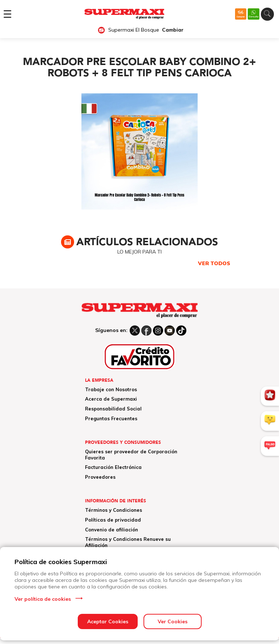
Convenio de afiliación (112, 530)
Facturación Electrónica (113, 467)
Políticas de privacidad (113, 520)
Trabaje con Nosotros (111, 389)
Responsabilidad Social (113, 409)
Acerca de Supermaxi (111, 399)
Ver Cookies (173, 621)
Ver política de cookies (43, 599)
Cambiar (173, 30)
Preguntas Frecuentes (111, 418)
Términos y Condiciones (114, 510)
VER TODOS (214, 263)
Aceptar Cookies (108, 621)
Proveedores (100, 477)
